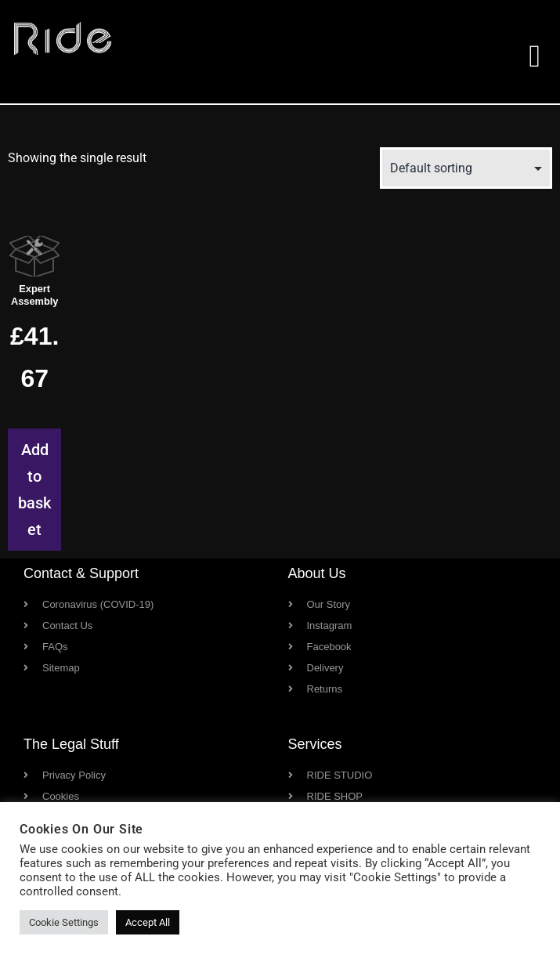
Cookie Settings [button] (64, 922)
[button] (535, 56)
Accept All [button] (148, 922)
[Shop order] (466, 168)
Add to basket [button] (34, 490)
